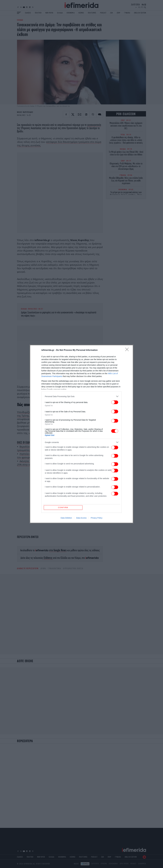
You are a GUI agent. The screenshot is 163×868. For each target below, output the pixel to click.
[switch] (115, 402)
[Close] (128, 350)
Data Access (81, 518)
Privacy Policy (97, 518)
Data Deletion (66, 518)
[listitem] (81, 396)
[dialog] (81, 434)
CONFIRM (63, 507)
